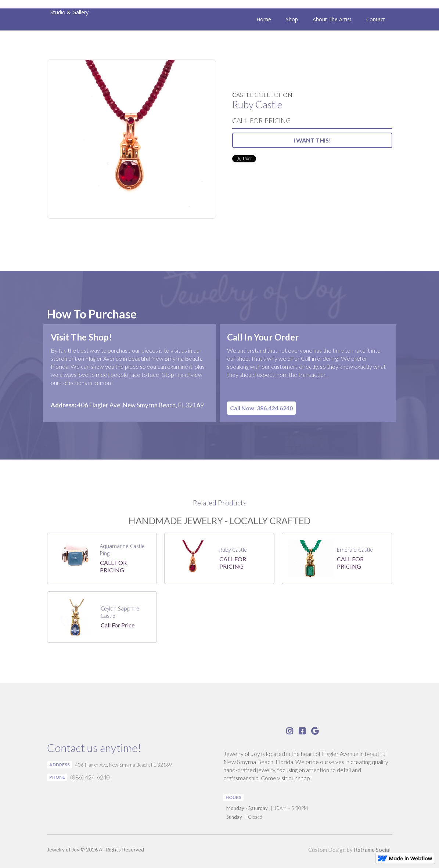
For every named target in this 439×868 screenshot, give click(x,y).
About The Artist (332, 19)
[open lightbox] (132, 139)
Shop (292, 19)
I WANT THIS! (312, 140)
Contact (376, 19)
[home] (68, 12)
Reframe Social (372, 850)
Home (264, 19)
